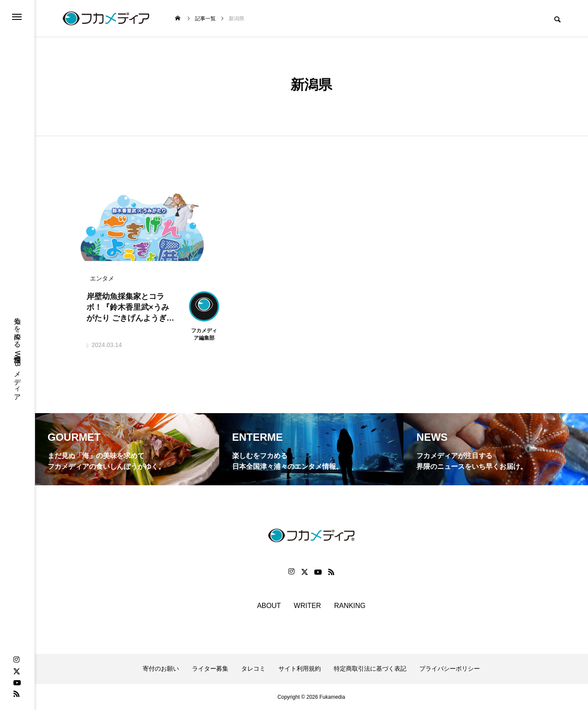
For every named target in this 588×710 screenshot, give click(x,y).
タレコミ (253, 669)
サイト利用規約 (300, 669)
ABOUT (269, 606)
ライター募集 (210, 669)
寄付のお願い (161, 669)
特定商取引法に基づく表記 (370, 669)
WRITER (308, 606)
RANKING (350, 606)
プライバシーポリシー (450, 669)
